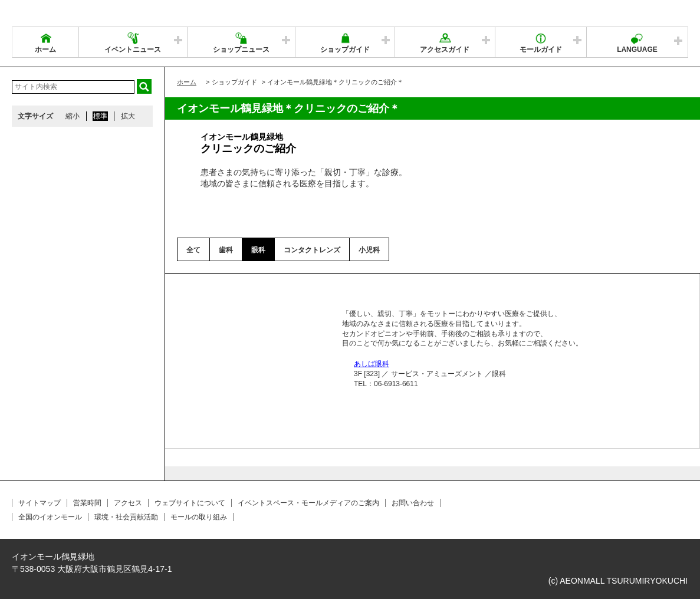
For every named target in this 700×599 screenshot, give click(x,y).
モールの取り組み (199, 517)
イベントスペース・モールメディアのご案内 (308, 503)
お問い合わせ (413, 503)
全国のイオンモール (50, 517)
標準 (100, 116)
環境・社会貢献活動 (126, 517)
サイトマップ (40, 503)
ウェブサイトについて (190, 503)
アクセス (128, 503)
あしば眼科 (372, 364)
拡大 (128, 116)
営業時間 (87, 503)
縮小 (73, 116)
